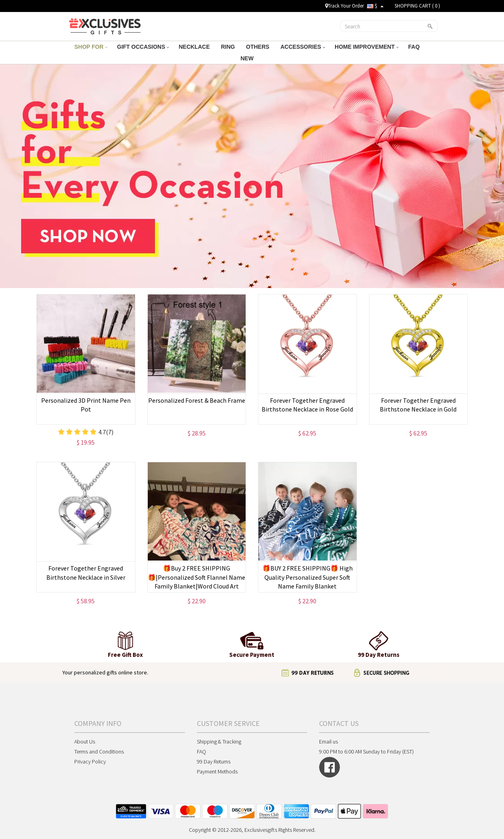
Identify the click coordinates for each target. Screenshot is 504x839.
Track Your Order (344, 6)
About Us (85, 742)
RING (229, 47)
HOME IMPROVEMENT (367, 47)
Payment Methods (217, 771)
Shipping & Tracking (219, 742)
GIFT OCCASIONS (143, 47)
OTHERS (258, 47)
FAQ (415, 47)
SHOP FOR (91, 47)
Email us (328, 742)
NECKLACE (195, 47)
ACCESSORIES (303, 47)
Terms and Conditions (99, 752)
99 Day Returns (214, 761)
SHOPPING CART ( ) (417, 6)
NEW (248, 58)
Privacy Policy (90, 761)
